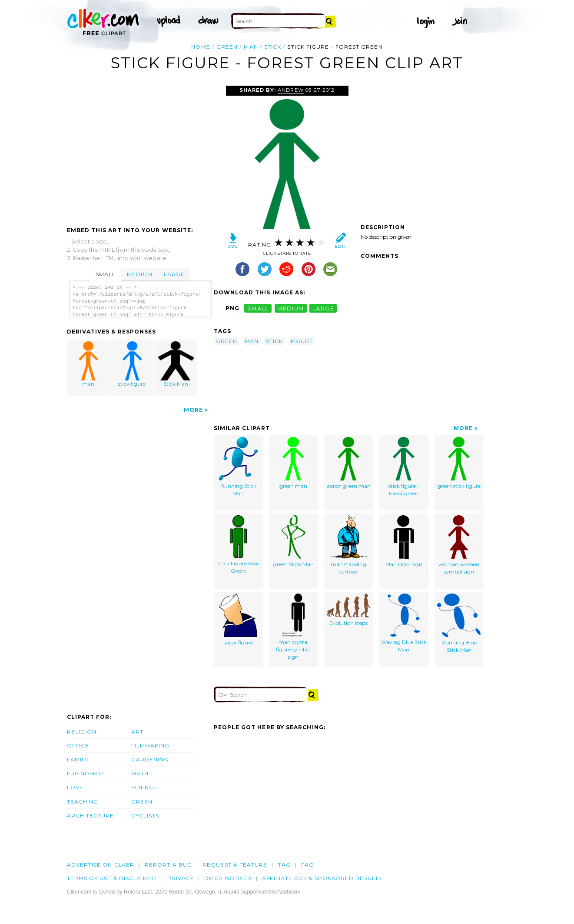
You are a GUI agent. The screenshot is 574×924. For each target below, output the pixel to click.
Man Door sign (404, 541)
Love (75, 787)
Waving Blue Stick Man (404, 623)
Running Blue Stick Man (459, 623)
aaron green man (349, 463)
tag (284, 865)
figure (302, 341)
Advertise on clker (101, 865)
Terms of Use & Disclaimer (112, 878)
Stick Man (176, 364)
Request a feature (235, 865)
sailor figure (238, 620)
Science (144, 787)
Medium (139, 274)
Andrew (290, 90)
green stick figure (459, 463)
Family (78, 759)
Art (137, 732)
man (251, 47)
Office (78, 746)
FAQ (308, 865)
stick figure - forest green (404, 467)
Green (142, 802)
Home (201, 47)
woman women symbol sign (459, 545)
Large (174, 274)
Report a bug (168, 865)
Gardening (150, 759)
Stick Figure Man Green (238, 545)
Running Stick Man (238, 467)
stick (273, 47)
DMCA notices (228, 878)
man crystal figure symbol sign (293, 627)
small (258, 308)
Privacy (181, 878)
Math (140, 773)
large (323, 308)
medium (291, 308)
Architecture (91, 816)
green (227, 47)
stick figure (132, 364)
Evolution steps (348, 610)
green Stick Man (294, 541)
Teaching (83, 802)
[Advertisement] (140, 151)
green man (293, 463)
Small (106, 274)
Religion (82, 732)
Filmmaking (151, 746)
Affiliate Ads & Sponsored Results (322, 878)
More (193, 410)
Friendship (85, 773)
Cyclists (145, 816)
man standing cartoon (349, 545)
